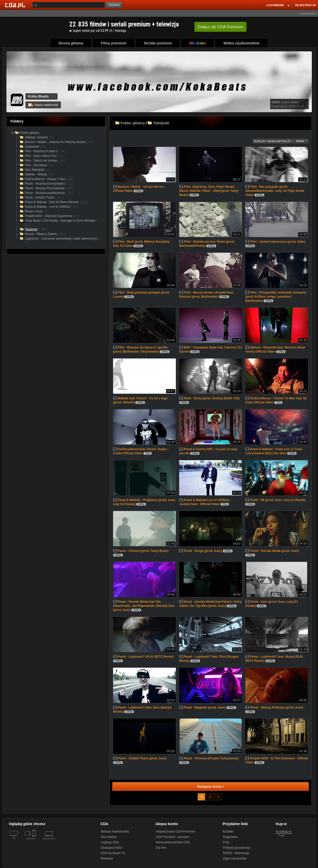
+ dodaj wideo (307, 13)
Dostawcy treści (112, 848)
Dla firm (161, 848)
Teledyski (161, 123)
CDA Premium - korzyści (172, 837)
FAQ (226, 842)
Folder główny (133, 123)
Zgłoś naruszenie (235, 858)
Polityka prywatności (237, 848)
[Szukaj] (69, 5)
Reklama (107, 858)
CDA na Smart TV (113, 853)
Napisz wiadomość (43, 105)
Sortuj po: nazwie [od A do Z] (273, 141)
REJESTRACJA (306, 5)
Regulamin (230, 837)
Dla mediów (109, 837)
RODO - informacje (236, 853)
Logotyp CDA (110, 842)
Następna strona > (211, 787)
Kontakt (228, 832)
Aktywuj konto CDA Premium (175, 832)
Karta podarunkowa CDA (173, 842)
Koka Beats (39, 96)
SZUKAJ (114, 5)
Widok (302, 141)
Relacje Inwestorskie (115, 832)
